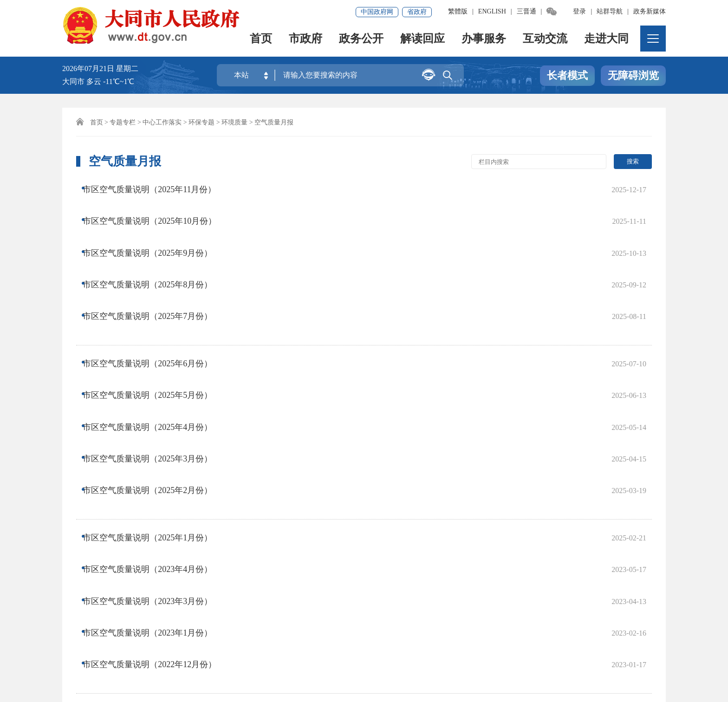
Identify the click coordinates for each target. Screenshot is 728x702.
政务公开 (361, 40)
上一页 (248, 523)
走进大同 (606, 40)
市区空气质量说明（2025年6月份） (155, 296)
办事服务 (484, 40)
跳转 (509, 523)
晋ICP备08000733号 (357, 654)
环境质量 (234, 122)
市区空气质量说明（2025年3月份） (155, 352)
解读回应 (422, 40)
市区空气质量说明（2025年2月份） (155, 370)
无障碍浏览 (633, 76)
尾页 (388, 523)
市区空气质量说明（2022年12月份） (157, 479)
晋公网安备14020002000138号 (211, 667)
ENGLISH (492, 11)
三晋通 (526, 11)
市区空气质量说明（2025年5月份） (155, 315)
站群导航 (610, 11)
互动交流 (545, 40)
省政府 (417, 12)
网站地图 (82, 623)
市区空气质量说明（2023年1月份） (155, 460)
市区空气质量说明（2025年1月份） (155, 404)
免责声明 (126, 623)
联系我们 (259, 623)
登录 (579, 11)
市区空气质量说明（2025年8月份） (155, 244)
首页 (261, 40)
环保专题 (201, 122)
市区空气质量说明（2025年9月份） (155, 225)
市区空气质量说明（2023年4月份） (155, 423)
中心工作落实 (162, 122)
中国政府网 (377, 12)
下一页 (356, 523)
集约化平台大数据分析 (192, 623)
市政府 (305, 40)
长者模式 (567, 76)
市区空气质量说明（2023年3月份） (155, 442)
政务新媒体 (650, 11)
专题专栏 (123, 122)
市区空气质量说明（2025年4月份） (155, 333)
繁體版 (458, 11)
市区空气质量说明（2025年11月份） (157, 188)
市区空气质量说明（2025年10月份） (157, 207)
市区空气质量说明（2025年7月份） (155, 262)
